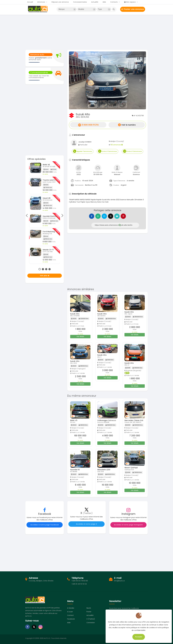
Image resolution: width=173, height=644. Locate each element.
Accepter (138, 636)
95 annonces (117, 145)
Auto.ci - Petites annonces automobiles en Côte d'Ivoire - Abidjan (38, 9)
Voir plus (45, 276)
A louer (70, 612)
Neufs (89, 608)
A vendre (71, 608)
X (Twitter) (91, 619)
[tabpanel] (45, 213)
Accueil (30, 2)
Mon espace (130, 2)
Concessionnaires (80, 2)
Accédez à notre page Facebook (45, 525)
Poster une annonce (133, 9)
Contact (70, 615)
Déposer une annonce (60, 2)
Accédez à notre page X (87, 524)
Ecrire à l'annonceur (108, 151)
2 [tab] (43, 269)
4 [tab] (50, 269)
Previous (27, 215)
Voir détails (80, 337)
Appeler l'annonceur (83, 151)
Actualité (95, 2)
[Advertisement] (86, 32)
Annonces (41, 2)
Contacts (114, 2)
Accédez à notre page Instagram (128, 525)
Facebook (71, 619)
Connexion (91, 623)
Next (62, 215)
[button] (75, 80)
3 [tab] (46, 269)
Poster (89, 612)
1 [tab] (40, 269)
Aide (104, 2)
